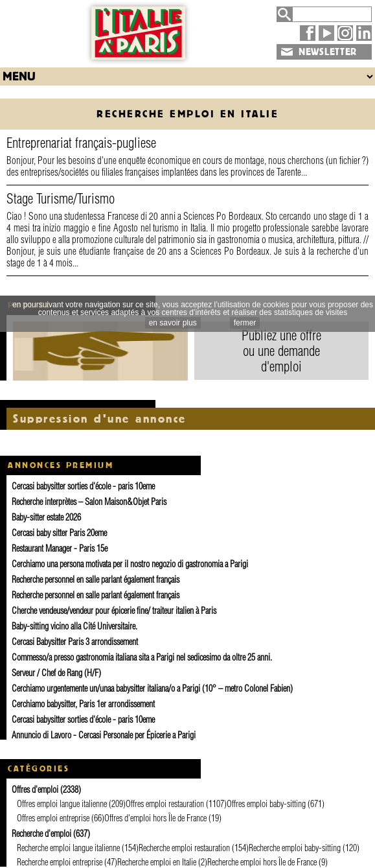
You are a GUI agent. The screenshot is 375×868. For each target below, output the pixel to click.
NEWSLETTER (328, 52)
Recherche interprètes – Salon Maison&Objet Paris (89, 502)
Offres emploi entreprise (53, 818)
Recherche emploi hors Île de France (262, 862)
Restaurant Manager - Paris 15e (60, 548)
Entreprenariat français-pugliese (81, 143)
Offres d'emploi (35, 790)
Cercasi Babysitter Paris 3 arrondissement (75, 642)
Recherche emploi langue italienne (68, 848)
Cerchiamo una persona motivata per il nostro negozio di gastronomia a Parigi (130, 564)
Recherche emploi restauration (184, 848)
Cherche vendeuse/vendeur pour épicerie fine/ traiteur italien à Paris (114, 611)
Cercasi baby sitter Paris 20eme (59, 533)
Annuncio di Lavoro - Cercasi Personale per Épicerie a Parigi (104, 735)
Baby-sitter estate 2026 (46, 517)
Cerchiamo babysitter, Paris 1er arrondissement (83, 704)
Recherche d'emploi (41, 834)
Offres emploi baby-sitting (266, 804)
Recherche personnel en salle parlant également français (96, 580)
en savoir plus (173, 323)
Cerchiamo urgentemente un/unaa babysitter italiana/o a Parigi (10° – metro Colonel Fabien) (152, 688)
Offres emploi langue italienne (62, 804)
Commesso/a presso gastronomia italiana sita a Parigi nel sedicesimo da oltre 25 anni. (142, 657)
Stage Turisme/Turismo (61, 198)
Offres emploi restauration (165, 804)
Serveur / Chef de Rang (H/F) (56, 673)
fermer (245, 323)
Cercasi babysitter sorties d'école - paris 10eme (83, 486)
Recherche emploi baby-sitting (295, 848)
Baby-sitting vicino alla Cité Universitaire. (74, 626)
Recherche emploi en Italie (157, 862)
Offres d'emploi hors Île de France (155, 818)
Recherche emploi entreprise (60, 862)
